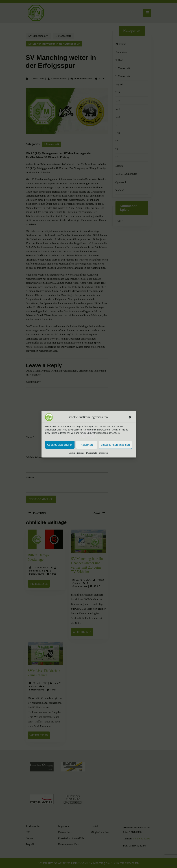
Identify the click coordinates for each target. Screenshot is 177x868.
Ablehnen (87, 445)
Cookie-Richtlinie (77, 453)
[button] (130, 417)
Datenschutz (91, 453)
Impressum (103, 453)
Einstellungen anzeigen (115, 445)
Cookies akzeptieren (60, 445)
